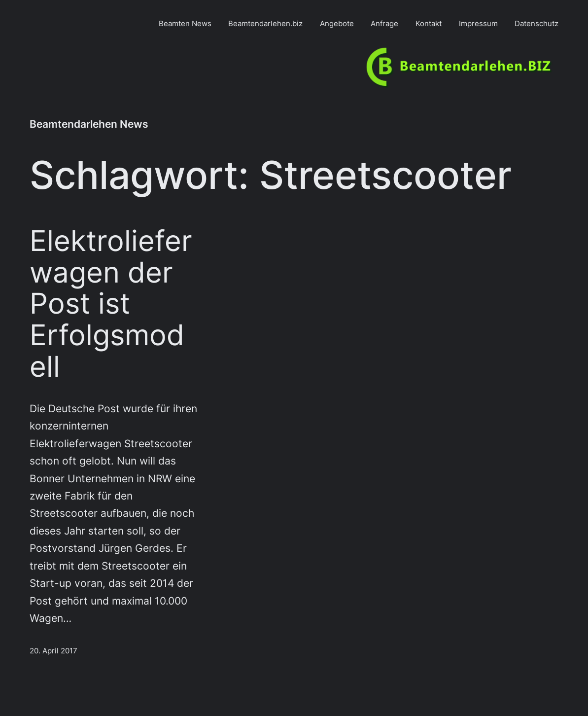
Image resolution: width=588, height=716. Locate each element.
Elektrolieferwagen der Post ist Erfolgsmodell (111, 304)
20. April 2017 (53, 651)
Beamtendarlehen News (89, 124)
